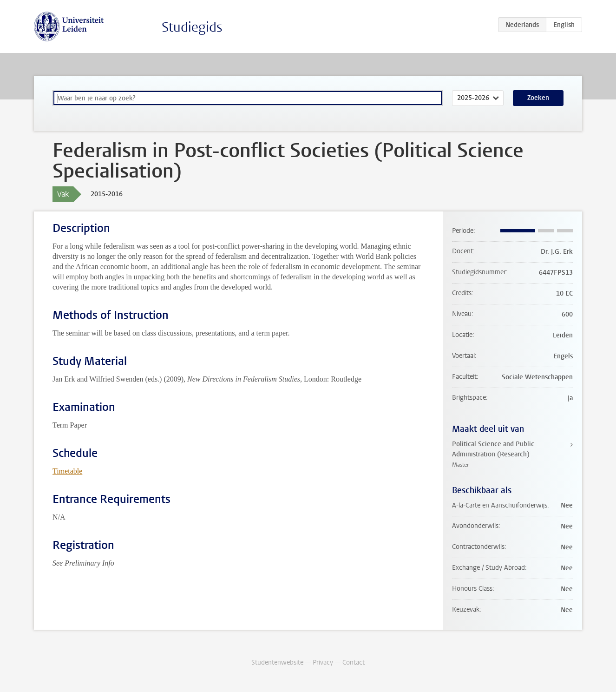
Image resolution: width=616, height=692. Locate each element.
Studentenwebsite (277, 662)
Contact (354, 662)
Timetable (67, 471)
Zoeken (538, 98)
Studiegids (192, 27)
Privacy (323, 662)
